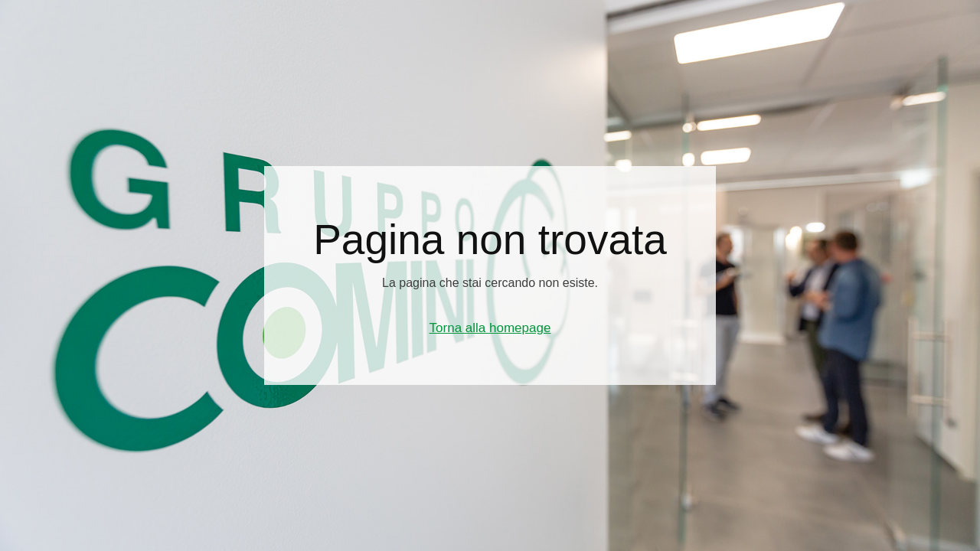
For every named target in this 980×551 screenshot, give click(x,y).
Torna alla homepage (490, 328)
